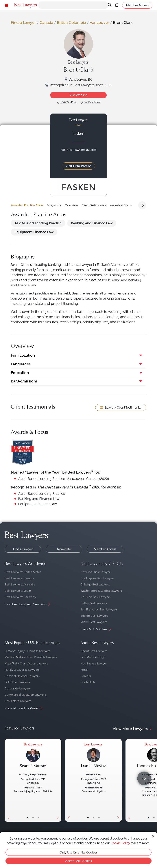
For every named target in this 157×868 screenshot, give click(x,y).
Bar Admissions (24, 381)
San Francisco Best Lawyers (99, 609)
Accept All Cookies (78, 861)
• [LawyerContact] (38, 818)
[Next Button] (59, 780)
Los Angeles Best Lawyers (97, 578)
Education (20, 373)
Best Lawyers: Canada (19, 578)
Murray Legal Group (33, 774)
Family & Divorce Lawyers (22, 670)
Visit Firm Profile (78, 166)
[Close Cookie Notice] (153, 836)
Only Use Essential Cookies (78, 852)
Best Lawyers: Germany (20, 597)
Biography (54, 205)
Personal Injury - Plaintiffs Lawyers (27, 651)
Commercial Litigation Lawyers (25, 695)
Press (84, 670)
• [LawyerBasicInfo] (27, 818)
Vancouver (99, 23)
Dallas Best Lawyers (94, 603)
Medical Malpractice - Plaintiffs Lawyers (31, 657)
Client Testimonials (94, 205)
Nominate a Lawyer (94, 663)
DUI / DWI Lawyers (17, 682)
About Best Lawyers (94, 651)
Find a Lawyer (23, 23)
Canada (46, 23)
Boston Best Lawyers (94, 616)
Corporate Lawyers (17, 688)
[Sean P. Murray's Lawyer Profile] (33, 757)
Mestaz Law (94, 774)
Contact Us (88, 682)
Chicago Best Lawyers (95, 584)
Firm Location (23, 355)
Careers (86, 676)
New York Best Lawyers (96, 572)
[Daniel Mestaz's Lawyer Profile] (93, 757)
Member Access (105, 549)
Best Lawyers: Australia (20, 584)
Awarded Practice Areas (27, 205)
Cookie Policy (120, 843)
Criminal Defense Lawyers (22, 676)
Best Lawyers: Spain (18, 591)
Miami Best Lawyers (94, 622)
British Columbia (71, 23)
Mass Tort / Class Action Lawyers (26, 663)
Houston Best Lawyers (95, 597)
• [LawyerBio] (33, 818)
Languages (21, 364)
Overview (71, 205)
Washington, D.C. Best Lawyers (101, 591)
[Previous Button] (7, 780)
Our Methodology (93, 657)
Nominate (64, 549)
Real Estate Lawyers (18, 701)
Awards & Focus (121, 205)
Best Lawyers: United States (23, 572)
